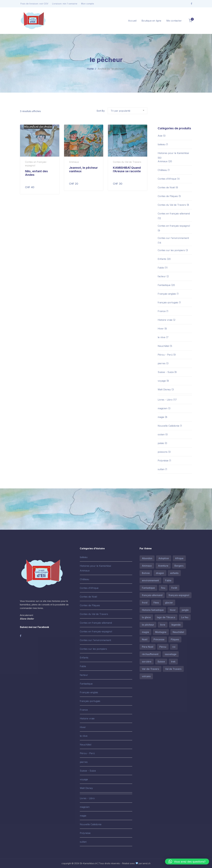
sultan (161, 469)
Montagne (161, 632)
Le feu (185, 617)
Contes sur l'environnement (173, 238)
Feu (163, 588)
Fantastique (164, 285)
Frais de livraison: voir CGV (34, 4)
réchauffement (150, 654)
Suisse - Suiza (166, 372)
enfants (174, 573)
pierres (162, 363)
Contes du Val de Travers (172, 205)
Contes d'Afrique (167, 179)
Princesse (159, 639)
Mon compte (88, 4)
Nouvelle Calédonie (168, 426)
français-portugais (168, 302)
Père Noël (148, 647)
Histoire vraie (165, 320)
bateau (162, 144)
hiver (173, 610)
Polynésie (163, 461)
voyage (162, 381)
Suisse (161, 662)
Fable (161, 268)
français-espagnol (179, 595)
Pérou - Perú (165, 355)
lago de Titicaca (166, 617)
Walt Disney (164, 389)
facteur (162, 276)
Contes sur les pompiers (171, 250)
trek (173, 662)
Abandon (147, 558)
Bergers (179, 566)
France (162, 311)
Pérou (163, 647)
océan (161, 434)
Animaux (163, 161)
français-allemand (152, 595)
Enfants (162, 259)
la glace (146, 617)
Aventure (163, 566)
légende (176, 625)
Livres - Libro (165, 400)
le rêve (162, 337)
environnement (150, 580)
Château (162, 170)
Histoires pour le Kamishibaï (173, 153)
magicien (163, 408)
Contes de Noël (166, 187)
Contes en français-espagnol (174, 226)
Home (90, 69)
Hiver (161, 329)
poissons (163, 452)
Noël (145, 639)
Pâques (175, 639)
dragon (160, 573)
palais (161, 443)
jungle (185, 610)
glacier (169, 603)
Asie (160, 136)
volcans (146, 676)
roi (174, 647)
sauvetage (171, 654)
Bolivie (146, 573)
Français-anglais (167, 294)
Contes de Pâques (168, 196)
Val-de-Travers (150, 669)
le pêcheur (148, 625)
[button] (187, 862)
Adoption (164, 558)
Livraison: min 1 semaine (65, 4)
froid (145, 603)
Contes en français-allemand (174, 214)
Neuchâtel (163, 346)
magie (161, 417)
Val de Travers (173, 669)
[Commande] (127, 111)
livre (163, 625)
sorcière (147, 662)
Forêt (174, 588)
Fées (156, 603)
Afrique (179, 558)
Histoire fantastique (153, 610)
